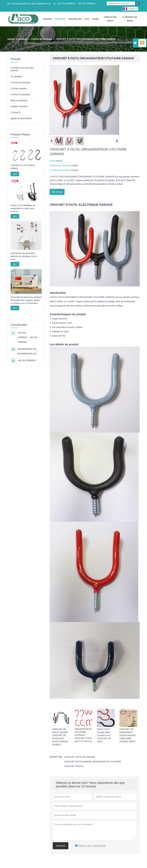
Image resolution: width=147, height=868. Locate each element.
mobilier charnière (19, 106)
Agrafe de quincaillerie (21, 118)
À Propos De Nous (130, 19)
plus (15, 174)
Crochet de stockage (41, 39)
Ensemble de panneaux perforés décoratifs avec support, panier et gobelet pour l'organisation (26, 300)
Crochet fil (15, 112)
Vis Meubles (16, 76)
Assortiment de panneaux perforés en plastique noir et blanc (24, 256)
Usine (95, 19)
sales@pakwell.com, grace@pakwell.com (31, 4)
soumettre (61, 846)
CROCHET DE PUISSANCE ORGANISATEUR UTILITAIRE (93, 762)
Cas (87, 19)
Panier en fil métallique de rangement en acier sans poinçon (23, 208)
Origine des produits (60, 165)
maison (11, 39)
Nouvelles (75, 19)
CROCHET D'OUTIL (74, 766)
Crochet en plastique (20, 94)
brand (53, 161)
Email (57, 192)
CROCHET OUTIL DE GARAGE (80, 757)
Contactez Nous (110, 19)
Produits (60, 19)
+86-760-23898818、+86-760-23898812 (76, 4)
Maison (47, 19)
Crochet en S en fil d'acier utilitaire (23, 167)
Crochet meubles (19, 88)
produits (23, 39)
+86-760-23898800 (27, 360)
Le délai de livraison (60, 170)
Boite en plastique (19, 100)
